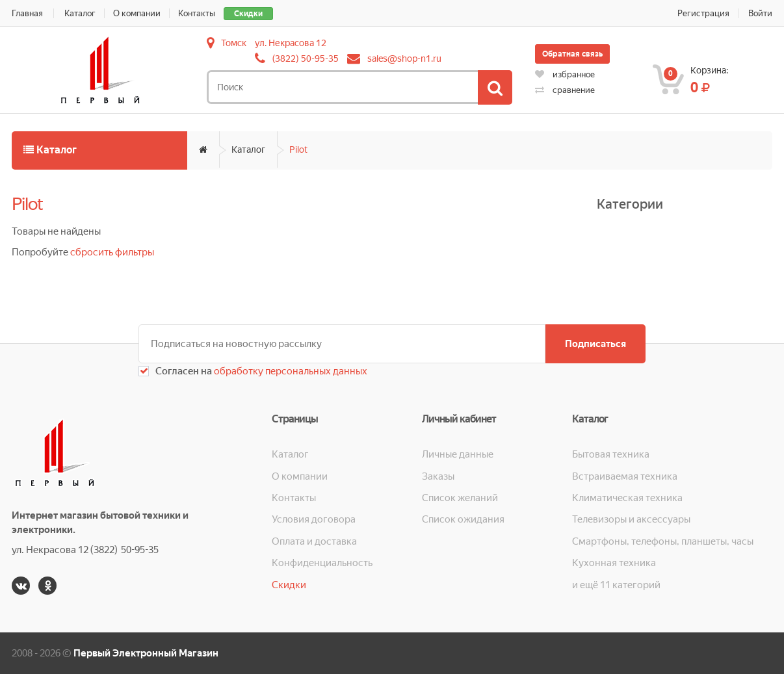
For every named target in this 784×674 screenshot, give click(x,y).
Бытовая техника (611, 454)
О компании (137, 13)
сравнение (565, 90)
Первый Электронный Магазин (146, 653)
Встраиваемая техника (625, 476)
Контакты (197, 13)
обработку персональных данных (290, 371)
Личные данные (458, 454)
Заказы (438, 476)
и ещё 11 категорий (616, 585)
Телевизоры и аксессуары (631, 519)
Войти (760, 13)
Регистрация (703, 13)
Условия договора (314, 519)
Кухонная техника (614, 563)
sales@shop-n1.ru (404, 58)
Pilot (298, 149)
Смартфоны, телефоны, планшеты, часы (663, 541)
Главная (27, 13)
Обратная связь (572, 54)
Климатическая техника (627, 498)
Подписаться (595, 344)
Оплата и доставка (314, 541)
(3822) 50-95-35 (306, 58)
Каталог (80, 13)
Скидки (248, 14)
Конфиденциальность (322, 563)
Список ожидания (463, 519)
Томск (234, 43)
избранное (565, 74)
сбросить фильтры (112, 252)
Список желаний (460, 498)
